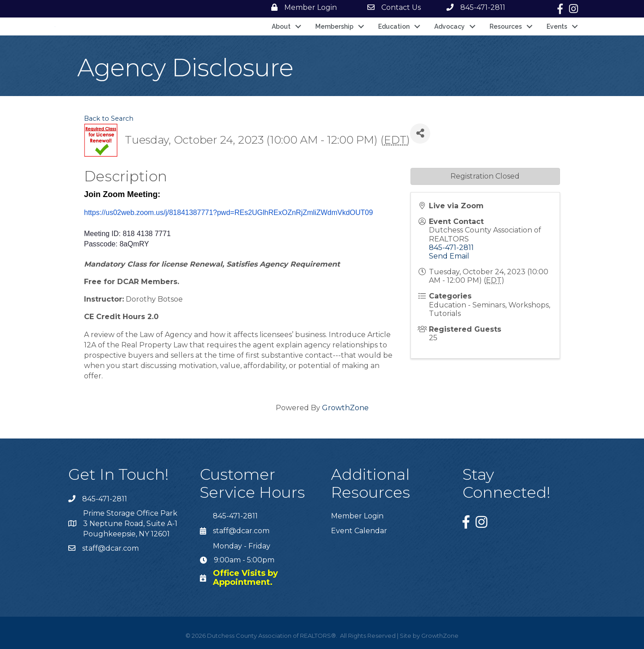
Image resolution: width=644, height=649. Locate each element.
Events (557, 26)
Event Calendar (359, 531)
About (281, 26)
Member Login (357, 516)
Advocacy (450, 26)
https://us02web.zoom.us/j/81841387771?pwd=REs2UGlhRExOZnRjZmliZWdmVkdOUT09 (228, 213)
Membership (334, 26)
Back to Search (109, 118)
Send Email (449, 256)
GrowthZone (345, 408)
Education (394, 26)
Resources (506, 26)
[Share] (420, 134)
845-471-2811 (451, 248)
